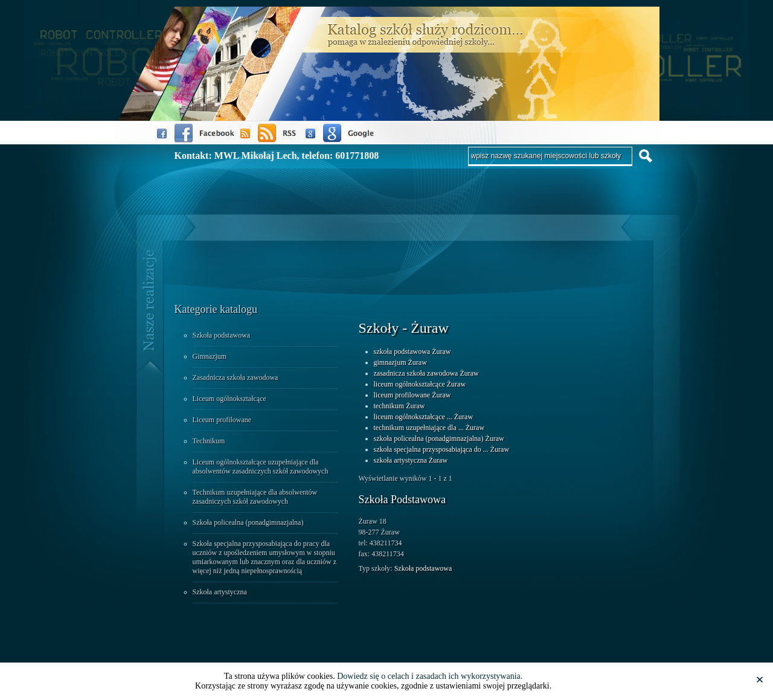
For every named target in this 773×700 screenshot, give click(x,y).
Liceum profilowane (222, 420)
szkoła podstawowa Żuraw (412, 352)
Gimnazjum (210, 356)
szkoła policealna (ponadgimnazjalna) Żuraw (439, 438)
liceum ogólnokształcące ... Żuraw (424, 417)
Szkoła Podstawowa (402, 499)
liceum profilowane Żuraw (412, 395)
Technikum (209, 441)
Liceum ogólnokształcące (229, 399)
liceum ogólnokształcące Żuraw (420, 384)
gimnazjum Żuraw (400, 362)
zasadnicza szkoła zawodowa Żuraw (426, 373)
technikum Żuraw (399, 406)
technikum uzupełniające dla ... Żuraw (429, 428)
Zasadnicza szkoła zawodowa (236, 377)
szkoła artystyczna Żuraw (411, 460)
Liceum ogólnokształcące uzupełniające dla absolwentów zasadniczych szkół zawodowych (261, 467)
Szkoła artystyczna (220, 592)
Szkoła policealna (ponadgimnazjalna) (248, 522)
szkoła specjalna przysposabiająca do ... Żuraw (442, 449)
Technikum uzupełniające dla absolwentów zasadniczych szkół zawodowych (255, 497)
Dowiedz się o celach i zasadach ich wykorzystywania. (430, 676)
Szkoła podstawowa (222, 335)
